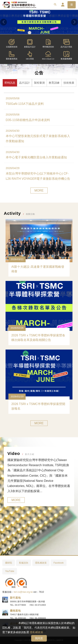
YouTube (10, 571)
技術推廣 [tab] (69, 83)
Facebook (59, 563)
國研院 (9, 563)
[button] (4, 22)
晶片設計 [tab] (24, 83)
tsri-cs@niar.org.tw (23, 592)
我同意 (39, 638)
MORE (39, 190)
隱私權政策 (37, 632)
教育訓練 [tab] (54, 83)
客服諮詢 (24, 563)
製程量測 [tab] (39, 83)
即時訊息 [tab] (10, 83)
